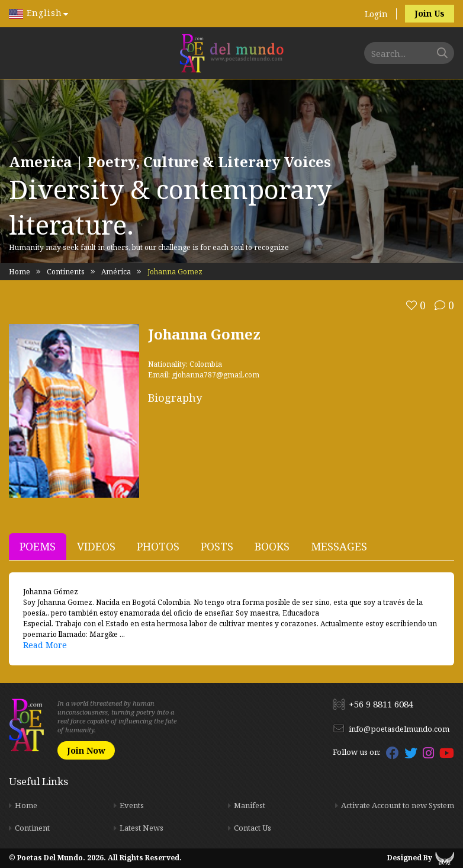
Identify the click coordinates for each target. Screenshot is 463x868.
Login (376, 14)
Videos (96, 546)
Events (132, 805)
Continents (66, 272)
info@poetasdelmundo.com (399, 729)
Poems (38, 546)
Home (20, 272)
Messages (339, 546)
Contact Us (253, 828)
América (116, 272)
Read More (45, 645)
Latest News (142, 828)
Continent (32, 828)
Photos (158, 546)
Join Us (430, 13)
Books (272, 546)
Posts (217, 546)
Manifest (250, 805)
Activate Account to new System (398, 805)
